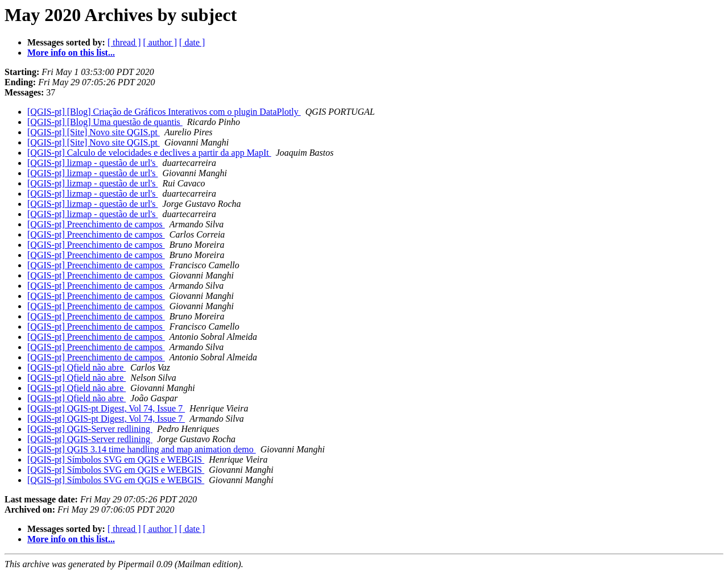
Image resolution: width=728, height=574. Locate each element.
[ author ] (160, 42)
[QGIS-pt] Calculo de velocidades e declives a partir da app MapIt (149, 153)
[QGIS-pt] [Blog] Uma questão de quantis (105, 122)
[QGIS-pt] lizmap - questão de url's (93, 163)
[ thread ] (124, 42)
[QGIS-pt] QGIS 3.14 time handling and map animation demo (142, 449)
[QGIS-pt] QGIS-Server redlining (90, 429)
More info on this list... (71, 53)
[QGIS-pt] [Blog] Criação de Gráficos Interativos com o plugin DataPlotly (164, 112)
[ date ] (192, 42)
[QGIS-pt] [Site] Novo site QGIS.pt (94, 132)
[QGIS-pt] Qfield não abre (76, 367)
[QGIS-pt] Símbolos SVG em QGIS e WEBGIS (116, 459)
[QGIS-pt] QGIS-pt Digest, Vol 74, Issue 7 (106, 408)
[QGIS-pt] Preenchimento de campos (96, 224)
